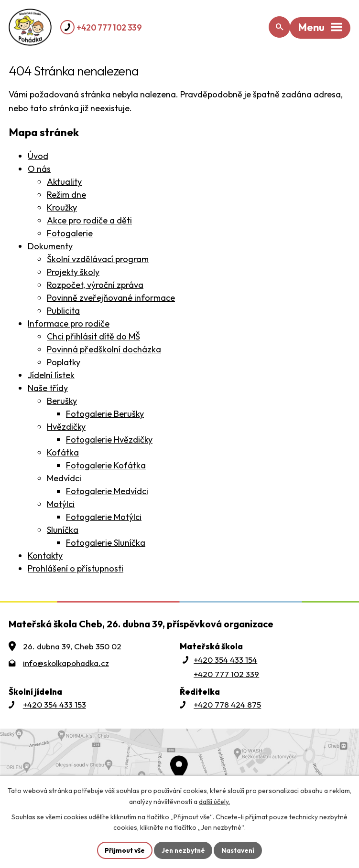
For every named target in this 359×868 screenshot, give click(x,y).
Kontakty (45, 556)
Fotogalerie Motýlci (104, 517)
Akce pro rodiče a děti (89, 220)
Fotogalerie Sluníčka (106, 543)
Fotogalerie (70, 233)
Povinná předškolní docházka (104, 349)
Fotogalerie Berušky (105, 414)
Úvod (38, 156)
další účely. (214, 801)
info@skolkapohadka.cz (66, 663)
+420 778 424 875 (227, 704)
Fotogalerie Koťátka (106, 465)
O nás (39, 169)
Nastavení (239, 850)
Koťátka (63, 452)
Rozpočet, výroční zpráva (95, 285)
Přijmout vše (124, 850)
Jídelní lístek (51, 375)
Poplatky (64, 362)
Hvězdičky (66, 427)
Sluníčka (63, 530)
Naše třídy (48, 388)
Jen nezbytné (183, 850)
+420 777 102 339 (109, 27)
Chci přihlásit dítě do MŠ (93, 336)
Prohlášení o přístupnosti (76, 568)
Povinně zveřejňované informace (111, 298)
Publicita (63, 311)
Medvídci (64, 478)
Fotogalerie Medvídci (107, 491)
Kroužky (62, 207)
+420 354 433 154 (225, 660)
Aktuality (64, 182)
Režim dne (66, 195)
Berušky (62, 401)
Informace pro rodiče (69, 323)
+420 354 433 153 (54, 704)
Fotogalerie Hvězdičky (109, 439)
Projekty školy (73, 272)
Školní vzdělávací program (98, 259)
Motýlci (61, 504)
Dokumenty (50, 246)
